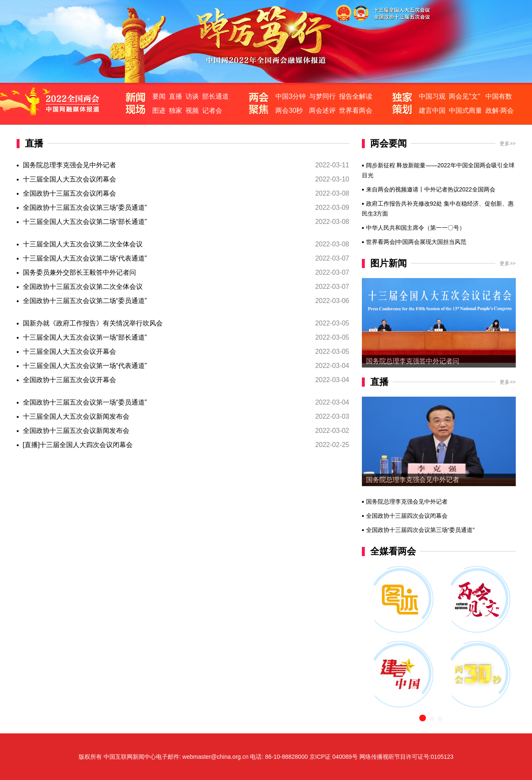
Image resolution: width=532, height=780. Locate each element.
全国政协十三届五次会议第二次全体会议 (83, 287)
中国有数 (499, 96)
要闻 (159, 96)
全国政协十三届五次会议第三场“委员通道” (85, 207)
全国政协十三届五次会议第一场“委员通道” (85, 402)
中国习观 (432, 96)
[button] (423, 718)
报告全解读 (356, 96)
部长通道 (215, 96)
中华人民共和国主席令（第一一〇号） (416, 228)
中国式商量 (465, 111)
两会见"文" (464, 96)
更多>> (507, 144)
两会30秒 (289, 111)
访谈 (192, 96)
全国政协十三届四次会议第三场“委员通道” (420, 530)
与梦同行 (322, 96)
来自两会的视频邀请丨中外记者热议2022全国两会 (431, 189)
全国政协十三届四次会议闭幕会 (407, 516)
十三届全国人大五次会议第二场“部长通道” (85, 222)
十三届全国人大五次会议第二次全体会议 (83, 244)
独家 (176, 111)
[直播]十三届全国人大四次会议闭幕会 (78, 445)
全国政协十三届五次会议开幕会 (69, 380)
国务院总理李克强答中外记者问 (413, 361)
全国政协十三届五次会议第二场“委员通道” (85, 301)
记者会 (212, 111)
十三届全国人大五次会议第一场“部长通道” (85, 337)
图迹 (159, 111)
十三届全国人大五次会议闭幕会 (69, 179)
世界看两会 (356, 111)
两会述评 (322, 111)
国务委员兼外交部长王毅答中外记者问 (79, 272)
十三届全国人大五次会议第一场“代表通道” (85, 366)
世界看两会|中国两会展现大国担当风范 (416, 242)
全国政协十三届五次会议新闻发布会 (76, 431)
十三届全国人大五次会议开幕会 (69, 351)
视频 (192, 111)
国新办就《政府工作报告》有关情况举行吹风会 (93, 323)
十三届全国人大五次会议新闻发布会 (76, 416)
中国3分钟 (291, 96)
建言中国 (432, 111)
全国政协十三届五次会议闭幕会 (69, 193)
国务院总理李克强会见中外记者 (69, 165)
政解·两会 (500, 111)
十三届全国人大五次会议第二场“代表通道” (85, 258)
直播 (176, 96)
